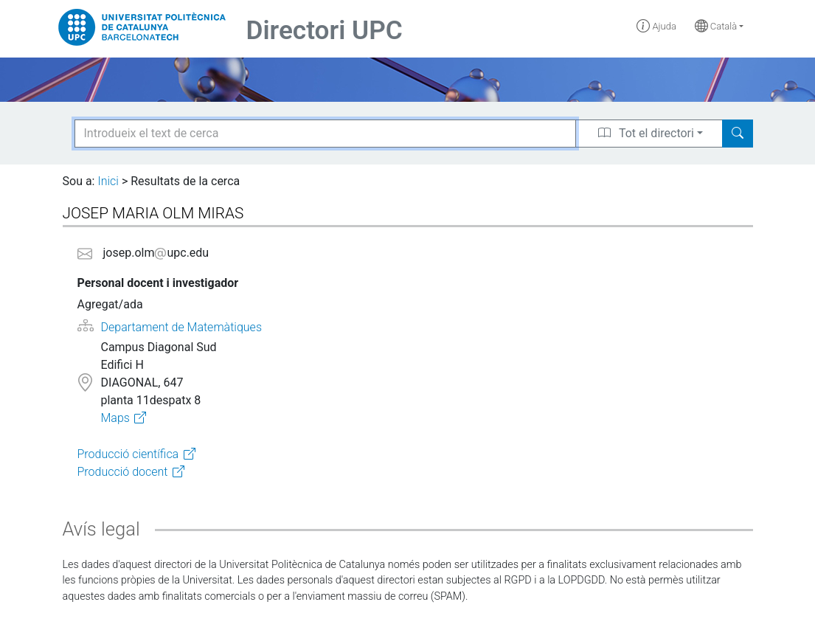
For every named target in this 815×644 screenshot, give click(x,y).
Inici (108, 181)
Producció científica (128, 454)
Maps (115, 418)
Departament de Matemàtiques (181, 327)
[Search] (738, 134)
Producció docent (123, 472)
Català (716, 26)
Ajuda (656, 26)
